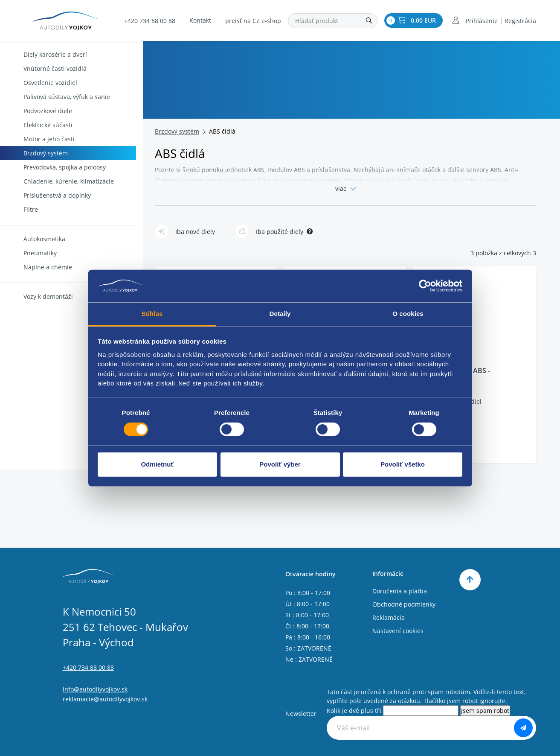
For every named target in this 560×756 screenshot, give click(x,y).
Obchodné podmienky (404, 604)
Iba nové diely (185, 231)
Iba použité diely (274, 231)
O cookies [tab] (408, 314)
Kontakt (200, 20)
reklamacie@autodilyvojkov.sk (105, 699)
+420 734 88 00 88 (150, 21)
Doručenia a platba (400, 591)
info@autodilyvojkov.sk (95, 689)
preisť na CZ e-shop (253, 21)
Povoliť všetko (403, 464)
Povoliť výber (280, 464)
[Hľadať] (369, 21)
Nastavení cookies (398, 631)
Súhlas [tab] (152, 314)
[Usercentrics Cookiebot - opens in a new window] (425, 286)
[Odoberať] (523, 728)
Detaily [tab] (280, 314)
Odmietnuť (157, 464)
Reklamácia (389, 617)
